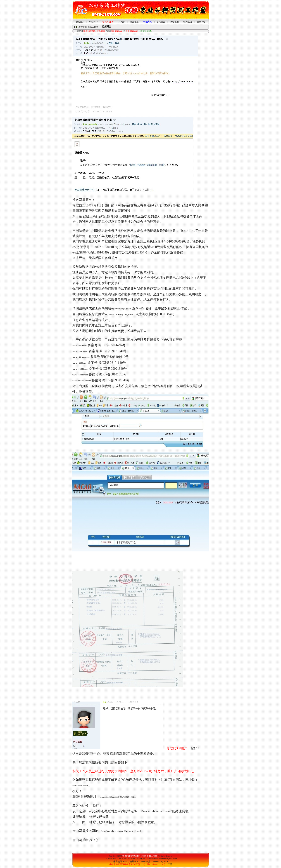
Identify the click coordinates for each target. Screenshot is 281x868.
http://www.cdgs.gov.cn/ (122, 309)
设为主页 (188, 22)
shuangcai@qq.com (168, 859)
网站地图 (174, 22)
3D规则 (122, 22)
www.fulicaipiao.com (82, 381)
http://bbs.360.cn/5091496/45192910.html (118, 797)
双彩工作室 (93, 27)
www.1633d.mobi (80, 375)
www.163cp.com (80, 345)
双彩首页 (80, 22)
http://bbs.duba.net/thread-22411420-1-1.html (121, 831)
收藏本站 (201, 22)
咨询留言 (161, 22)
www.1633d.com (80, 363)
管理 (170, 864)
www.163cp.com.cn (81, 357)
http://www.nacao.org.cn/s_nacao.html (121, 314)
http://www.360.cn (80, 786)
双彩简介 (93, 22)
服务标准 (134, 22)
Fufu (166, 862)
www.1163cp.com (80, 351)
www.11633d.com (80, 369)
